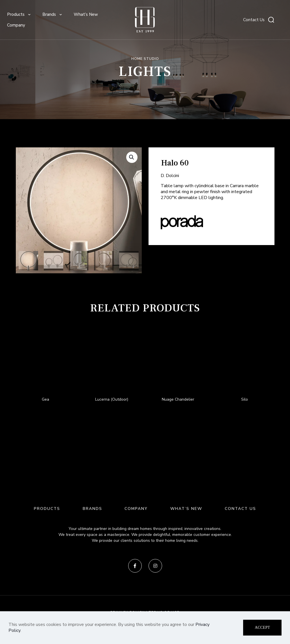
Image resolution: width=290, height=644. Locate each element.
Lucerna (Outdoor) (112, 399)
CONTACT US (240, 509)
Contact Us (254, 20)
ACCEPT (262, 627)
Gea (45, 399)
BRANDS (92, 509)
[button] (132, 157)
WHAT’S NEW (186, 509)
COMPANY (136, 509)
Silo (245, 399)
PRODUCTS (47, 509)
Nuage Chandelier (178, 399)
